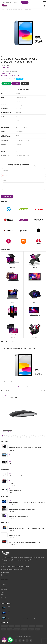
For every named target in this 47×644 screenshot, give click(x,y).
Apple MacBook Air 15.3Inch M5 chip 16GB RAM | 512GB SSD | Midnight (22, 613)
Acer (10, 541)
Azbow (21, 636)
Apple (10, 446)
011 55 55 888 (9, 564)
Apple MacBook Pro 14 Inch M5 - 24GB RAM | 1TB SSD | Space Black (25, 463)
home (2, 9)
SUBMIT (25, 2)
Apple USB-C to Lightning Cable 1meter (19, 475)
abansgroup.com (6, 572)
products (3, 585)
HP (10, 454)
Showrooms (4, 600)
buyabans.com (6, 575)
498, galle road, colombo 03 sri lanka (14, 570)
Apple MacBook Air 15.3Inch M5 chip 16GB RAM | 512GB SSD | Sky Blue (22, 608)
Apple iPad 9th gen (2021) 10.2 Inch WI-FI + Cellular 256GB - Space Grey (27, 528)
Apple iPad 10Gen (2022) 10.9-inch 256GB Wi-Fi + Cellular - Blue (18, 9)
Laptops (37, 629)
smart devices (4, 590)
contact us (4, 597)
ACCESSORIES (17, 629)
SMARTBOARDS (25, 626)
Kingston (11, 489)
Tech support (4, 592)
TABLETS (4, 629)
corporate (4, 587)
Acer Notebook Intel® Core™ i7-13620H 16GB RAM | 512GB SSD (25, 543)
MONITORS (24, 629)
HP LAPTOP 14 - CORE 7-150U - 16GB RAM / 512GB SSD (22, 456)
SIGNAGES (32, 626)
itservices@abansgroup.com (12, 567)
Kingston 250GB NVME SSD (16, 490)
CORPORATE (4, 626)
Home (2, 582)
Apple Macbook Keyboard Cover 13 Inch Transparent (22, 509)
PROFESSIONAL (39, 626)
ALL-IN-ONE (31, 629)
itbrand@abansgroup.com (23, 567)
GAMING (18, 626)
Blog (2, 595)
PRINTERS (10, 629)
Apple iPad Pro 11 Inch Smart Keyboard (19, 517)
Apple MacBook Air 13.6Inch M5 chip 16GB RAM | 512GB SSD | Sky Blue (22, 618)
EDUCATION (12, 626)
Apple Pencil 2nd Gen (14, 536)
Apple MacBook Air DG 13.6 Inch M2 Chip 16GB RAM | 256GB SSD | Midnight (27, 502)
